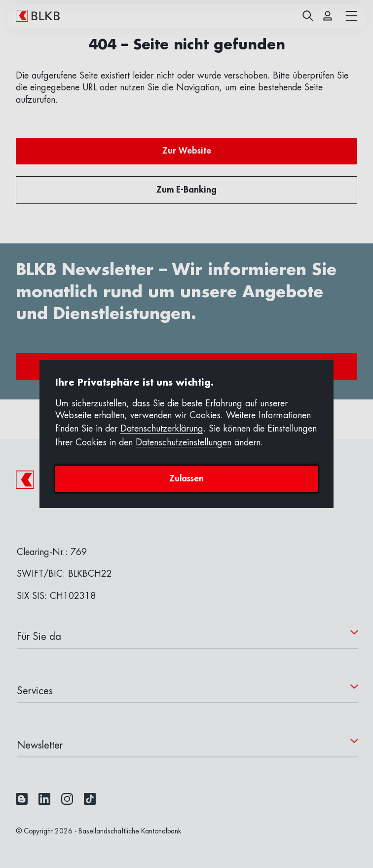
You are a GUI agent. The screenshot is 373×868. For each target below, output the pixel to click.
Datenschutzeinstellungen (184, 442)
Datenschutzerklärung (162, 429)
